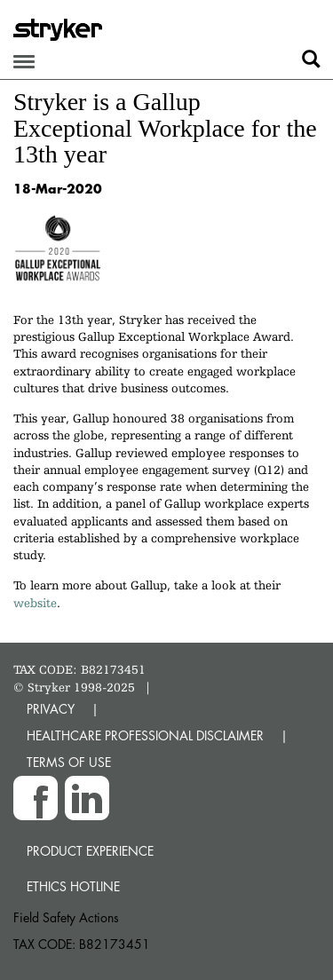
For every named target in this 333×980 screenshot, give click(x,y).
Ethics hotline (73, 886)
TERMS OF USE (69, 762)
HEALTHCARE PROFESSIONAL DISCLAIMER (145, 735)
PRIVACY (51, 709)
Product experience (90, 851)
